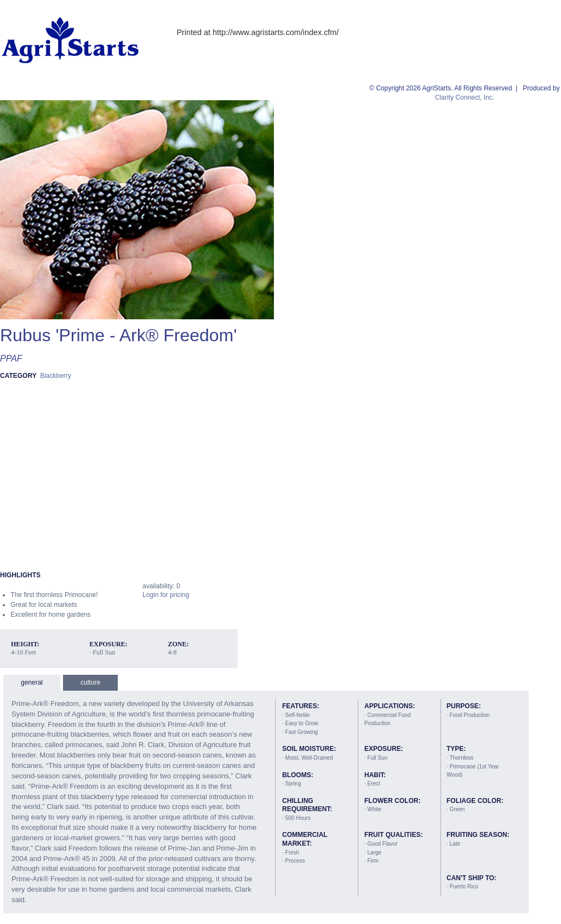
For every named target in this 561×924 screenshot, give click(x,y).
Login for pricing (166, 595)
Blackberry (56, 376)
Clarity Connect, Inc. (465, 97)
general (32, 682)
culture (90, 682)
